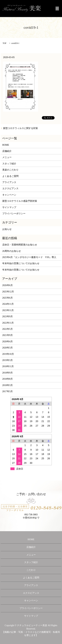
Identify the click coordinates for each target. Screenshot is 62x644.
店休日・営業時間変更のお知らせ (20, 245)
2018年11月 (8, 366)
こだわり (31, 570)
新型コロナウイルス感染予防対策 (20, 201)
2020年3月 (8, 348)
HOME (6, 145)
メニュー (7, 157)
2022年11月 (8, 323)
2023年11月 (8, 310)
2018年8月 (8, 379)
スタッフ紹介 (9, 164)
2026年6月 (8, 285)
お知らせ (7, 229)
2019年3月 (8, 360)
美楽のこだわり (10, 170)
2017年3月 (8, 391)
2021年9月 (8, 335)
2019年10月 (8, 354)
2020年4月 (8, 342)
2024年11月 (8, 304)
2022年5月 (8, 329)
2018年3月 (8, 385)
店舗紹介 (7, 151)
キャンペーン (9, 195)
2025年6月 (8, 298)
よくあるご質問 (10, 176)
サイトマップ (9, 207)
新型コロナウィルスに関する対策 (21, 128)
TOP (4, 43)
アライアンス (9, 182)
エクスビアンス (10, 188)
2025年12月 (8, 292)
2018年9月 (8, 373)
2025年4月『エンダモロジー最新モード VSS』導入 (29, 257)
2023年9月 (8, 316)
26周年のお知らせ (12, 251)
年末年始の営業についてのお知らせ (21, 263)
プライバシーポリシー (14, 214)
